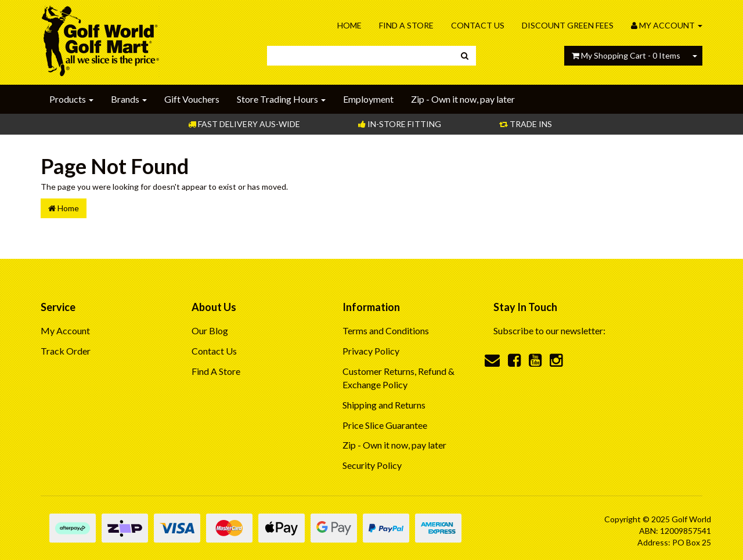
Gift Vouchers (192, 99)
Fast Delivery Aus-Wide (244, 124)
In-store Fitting (400, 124)
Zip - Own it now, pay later (463, 99)
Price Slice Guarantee (385, 425)
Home (349, 25)
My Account (65, 330)
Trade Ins (526, 124)
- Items (626, 55)
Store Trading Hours (281, 99)
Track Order (66, 351)
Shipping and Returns (384, 405)
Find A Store (406, 25)
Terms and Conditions (386, 330)
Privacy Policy (371, 351)
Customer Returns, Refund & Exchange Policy (398, 378)
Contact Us (478, 25)
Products (71, 99)
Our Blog (210, 330)
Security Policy (372, 465)
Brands (129, 99)
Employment (368, 99)
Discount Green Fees (568, 25)
